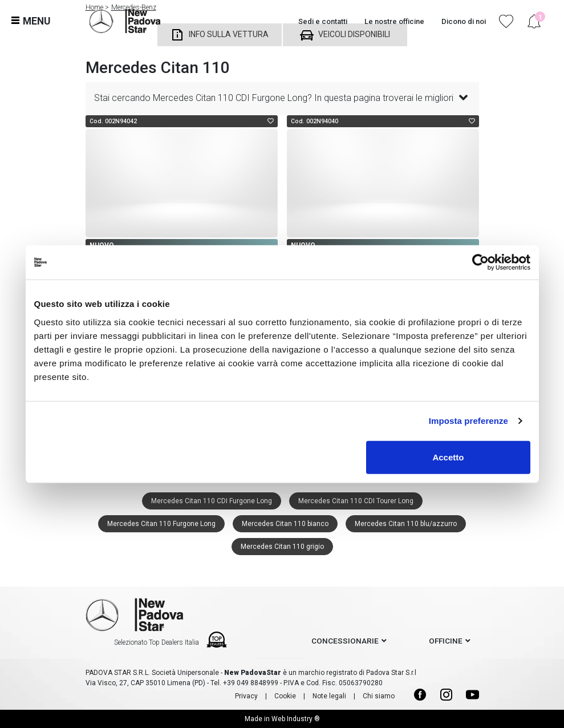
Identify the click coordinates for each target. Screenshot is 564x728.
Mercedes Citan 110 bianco (285, 524)
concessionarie (345, 641)
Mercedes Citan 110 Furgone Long (161, 524)
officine (446, 641)
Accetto (448, 457)
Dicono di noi (464, 21)
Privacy (246, 696)
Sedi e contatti (323, 21)
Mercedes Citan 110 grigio (282, 547)
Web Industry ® (296, 719)
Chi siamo (379, 696)
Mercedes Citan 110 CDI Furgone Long (212, 501)
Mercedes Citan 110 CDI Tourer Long (356, 501)
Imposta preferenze (468, 421)
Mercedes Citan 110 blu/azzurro (406, 524)
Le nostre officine (394, 21)
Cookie (285, 696)
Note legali (329, 696)
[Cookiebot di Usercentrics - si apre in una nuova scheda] (480, 262)
